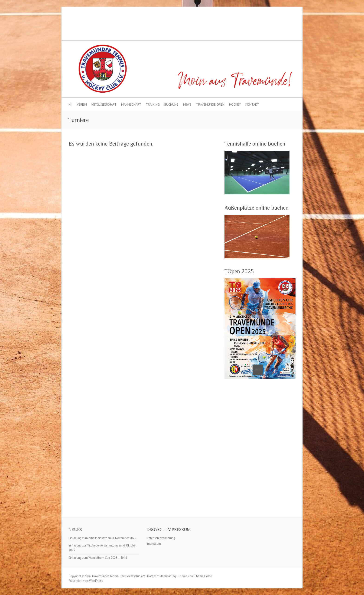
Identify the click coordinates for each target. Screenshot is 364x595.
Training (153, 104)
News (187, 104)
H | (70, 104)
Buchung (171, 104)
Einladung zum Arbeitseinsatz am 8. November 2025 (102, 538)
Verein (82, 104)
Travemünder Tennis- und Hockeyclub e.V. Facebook (292, 25)
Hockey (235, 104)
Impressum (154, 544)
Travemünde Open (210, 104)
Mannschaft (131, 104)
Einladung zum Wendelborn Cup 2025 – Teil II (98, 558)
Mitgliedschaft (104, 104)
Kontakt (252, 104)
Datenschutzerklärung (161, 538)
